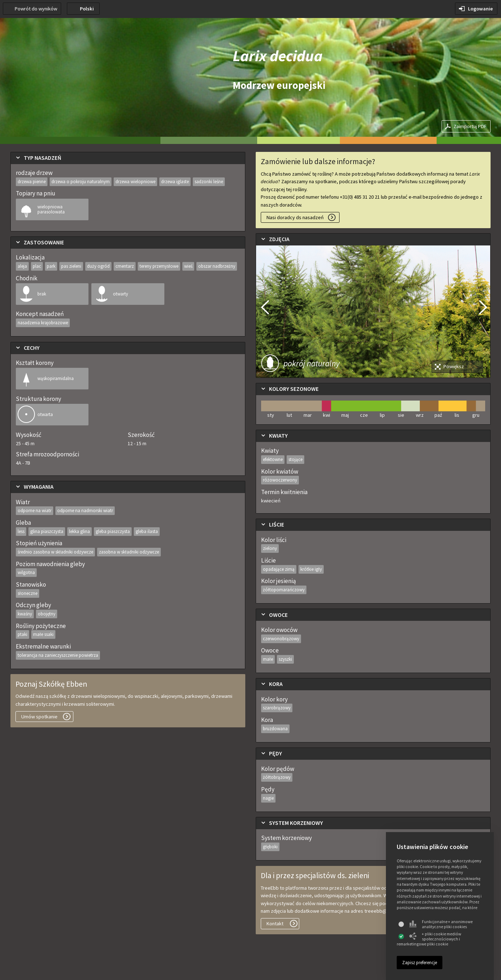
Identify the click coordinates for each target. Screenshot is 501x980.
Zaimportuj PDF (470, 126)
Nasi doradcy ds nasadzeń (295, 217)
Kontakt (275, 923)
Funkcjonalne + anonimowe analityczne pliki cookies (441, 924)
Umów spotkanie (39, 717)
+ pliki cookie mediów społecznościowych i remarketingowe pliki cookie (429, 939)
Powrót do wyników (36, 9)
